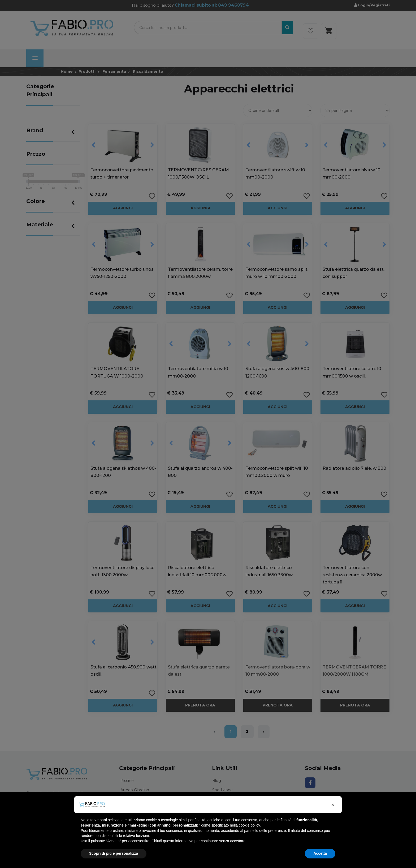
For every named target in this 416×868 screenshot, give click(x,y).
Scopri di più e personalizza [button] (114, 853)
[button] (333, 805)
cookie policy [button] (249, 825)
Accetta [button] (320, 853)
